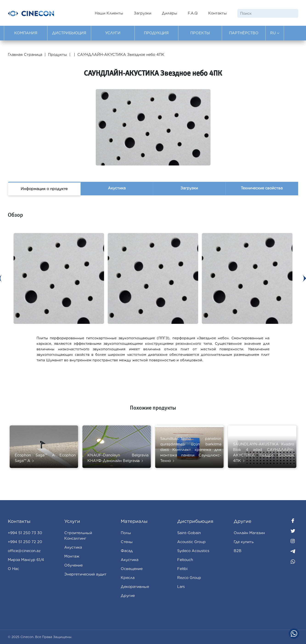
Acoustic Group (191, 542)
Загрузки (143, 13)
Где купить (244, 542)
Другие (128, 596)
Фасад (127, 551)
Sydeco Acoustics (193, 551)
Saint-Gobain (189, 533)
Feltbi (182, 569)
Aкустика (130, 560)
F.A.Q (193, 13)
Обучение (73, 565)
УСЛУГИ (113, 33)
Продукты (58, 55)
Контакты (218, 13)
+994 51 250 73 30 (25, 533)
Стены (127, 542)
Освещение (132, 569)
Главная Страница (26, 55)
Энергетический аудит (85, 574)
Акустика (117, 188)
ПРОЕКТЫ (200, 33)
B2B (238, 551)
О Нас (13, 569)
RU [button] (275, 33)
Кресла (128, 578)
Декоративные (135, 587)
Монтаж (72, 556)
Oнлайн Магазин (249, 533)
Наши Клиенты (109, 13)
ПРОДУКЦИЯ (156, 33)
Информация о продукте (44, 189)
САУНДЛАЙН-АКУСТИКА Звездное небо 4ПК (121, 55)
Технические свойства (262, 188)
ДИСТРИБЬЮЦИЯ (69, 33)
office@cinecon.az (24, 551)
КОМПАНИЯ (26, 33)
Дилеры (170, 13)
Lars (181, 587)
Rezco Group (189, 578)
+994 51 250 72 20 (25, 542)
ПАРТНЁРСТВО (244, 33)
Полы (126, 533)
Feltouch (185, 560)
